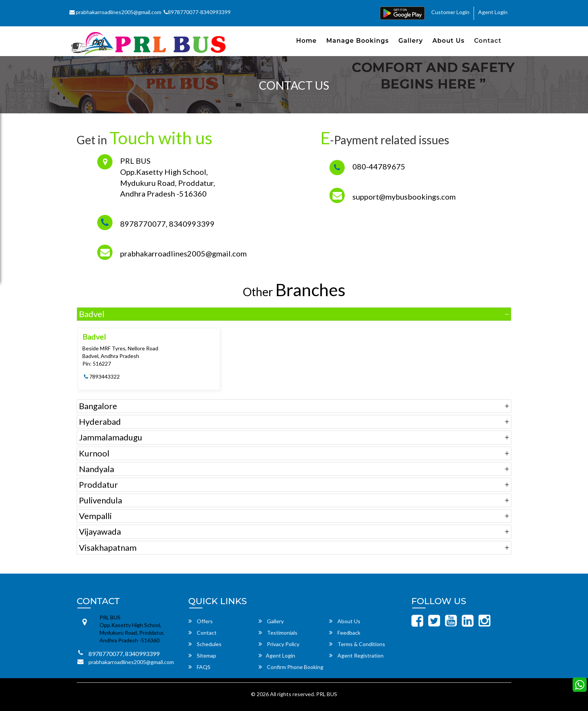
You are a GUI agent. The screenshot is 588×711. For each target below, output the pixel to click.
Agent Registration (356, 655)
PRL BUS (327, 694)
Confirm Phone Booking (291, 667)
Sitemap (202, 655)
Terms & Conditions (357, 644)
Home (306, 41)
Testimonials (278, 633)
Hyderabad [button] (100, 422)
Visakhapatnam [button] (108, 547)
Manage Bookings (358, 41)
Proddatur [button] (98, 484)
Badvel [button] (92, 314)
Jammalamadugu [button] (111, 437)
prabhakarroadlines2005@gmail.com (115, 12)
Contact (488, 41)
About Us (448, 41)
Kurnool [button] (94, 453)
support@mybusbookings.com (404, 197)
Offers (201, 621)
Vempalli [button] (95, 516)
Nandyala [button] (96, 469)
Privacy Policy (279, 644)
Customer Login (450, 12)
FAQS (199, 667)
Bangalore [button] (98, 406)
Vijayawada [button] (100, 531)
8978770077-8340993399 (197, 12)
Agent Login (493, 12)
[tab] (294, 314)
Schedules (205, 644)
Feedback (345, 633)
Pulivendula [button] (100, 500)
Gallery (411, 41)
